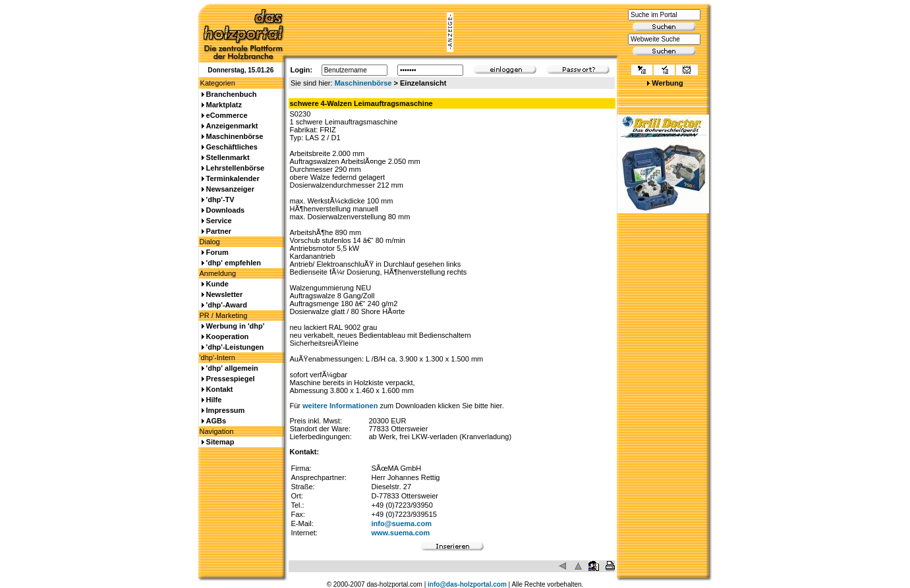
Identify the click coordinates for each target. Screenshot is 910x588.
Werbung (667, 83)
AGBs (216, 421)
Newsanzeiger (230, 189)
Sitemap (220, 442)
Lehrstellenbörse (236, 168)
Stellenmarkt (228, 157)
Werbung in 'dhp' (236, 326)
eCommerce (227, 115)
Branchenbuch (232, 94)
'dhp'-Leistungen (235, 347)
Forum (217, 252)
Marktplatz (224, 105)
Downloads (226, 210)
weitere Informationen (340, 406)
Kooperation (228, 336)
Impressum (226, 410)
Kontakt (220, 389)
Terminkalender (233, 178)
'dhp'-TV (220, 200)
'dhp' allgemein (232, 368)
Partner (219, 231)
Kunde (217, 284)
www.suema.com (401, 533)
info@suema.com (402, 523)
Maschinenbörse (363, 83)
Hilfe (214, 400)
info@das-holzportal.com (467, 584)
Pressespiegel (231, 379)
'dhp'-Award (227, 305)
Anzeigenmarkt (232, 126)
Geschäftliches (232, 147)
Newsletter (225, 294)
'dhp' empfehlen (234, 263)
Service (219, 221)
